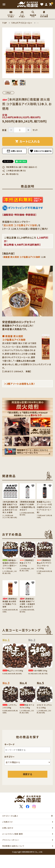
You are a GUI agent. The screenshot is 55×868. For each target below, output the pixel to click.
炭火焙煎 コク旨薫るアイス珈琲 (20, 225)
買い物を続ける (10, 174)
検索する (28, 774)
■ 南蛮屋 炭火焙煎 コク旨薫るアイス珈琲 (14, 338)
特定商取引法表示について (13, 846)
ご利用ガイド (7, 822)
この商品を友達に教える (14, 170)
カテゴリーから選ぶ (10, 816)
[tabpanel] (27, 53)
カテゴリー (10, 757)
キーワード (10, 744)
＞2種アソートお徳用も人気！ (19, 384)
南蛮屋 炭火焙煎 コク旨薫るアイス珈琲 (22, 257)
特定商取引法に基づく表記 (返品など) (20, 167)
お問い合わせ (14, 151)
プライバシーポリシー (11, 840)
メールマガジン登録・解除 (12, 834)
